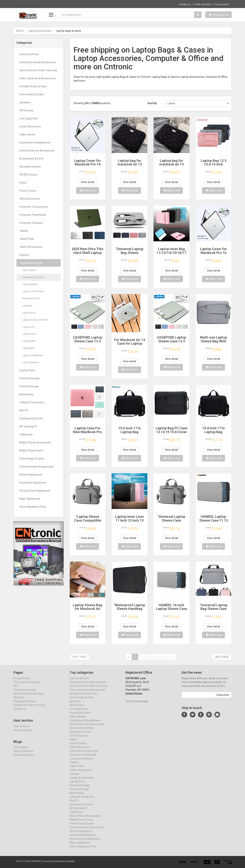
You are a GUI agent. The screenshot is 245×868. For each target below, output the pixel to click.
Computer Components (34, 207)
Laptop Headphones (33, 355)
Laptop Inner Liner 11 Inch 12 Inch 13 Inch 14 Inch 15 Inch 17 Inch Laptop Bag (129, 522)
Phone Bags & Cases (32, 459)
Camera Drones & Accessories (38, 62)
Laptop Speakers (31, 362)
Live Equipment (29, 118)
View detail (88, 182)
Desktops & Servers (31, 418)
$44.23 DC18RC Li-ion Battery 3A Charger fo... (70, 4)
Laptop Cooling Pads (33, 291)
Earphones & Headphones (35, 143)
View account (221, 4)
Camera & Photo (29, 54)
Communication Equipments (37, 467)
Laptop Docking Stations (35, 320)
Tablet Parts (27, 239)
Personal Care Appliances (35, 491)
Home (20, 31)
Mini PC (24, 410)
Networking (26, 394)
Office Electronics (30, 199)
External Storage (29, 378)
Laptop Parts (27, 370)
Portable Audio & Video (33, 86)
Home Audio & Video (32, 94)
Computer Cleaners (31, 223)
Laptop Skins (29, 313)
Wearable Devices (30, 167)
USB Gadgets (29, 270)
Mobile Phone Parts (31, 451)
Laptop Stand (29, 334)
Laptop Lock (28, 327)
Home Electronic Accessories (37, 151)
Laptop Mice (29, 348)
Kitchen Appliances (31, 475)
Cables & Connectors (32, 402)
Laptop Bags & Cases (33, 277)
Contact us (185, 4)
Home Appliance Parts (33, 507)
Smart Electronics (30, 126)
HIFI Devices (26, 110)
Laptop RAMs (29, 341)
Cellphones (26, 434)
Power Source (28, 191)
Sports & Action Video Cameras (38, 70)
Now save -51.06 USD (29, 4)
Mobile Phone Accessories (35, 443)
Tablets (24, 231)
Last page (222, 657)
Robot (23, 183)
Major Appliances (30, 499)
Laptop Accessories (31, 263)
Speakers (25, 102)
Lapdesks (27, 306)
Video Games (27, 135)
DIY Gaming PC (28, 426)
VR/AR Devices (28, 175)
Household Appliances (33, 483)
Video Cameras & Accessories (37, 78)
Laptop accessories (40, 31)
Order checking (202, 4)
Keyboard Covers (31, 298)
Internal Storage (29, 386)
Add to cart (88, 190)
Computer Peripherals (33, 215)
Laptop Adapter (30, 284)
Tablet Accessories (31, 247)
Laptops (24, 255)
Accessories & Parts (31, 159)
